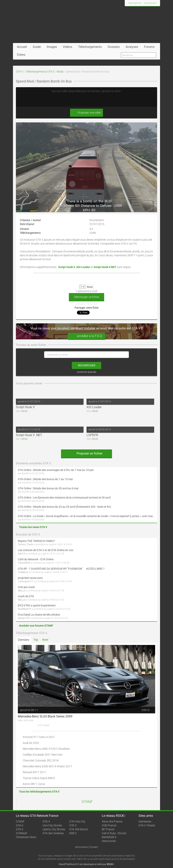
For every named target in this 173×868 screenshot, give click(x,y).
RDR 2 (73, 833)
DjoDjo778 (23, 618)
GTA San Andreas (53, 833)
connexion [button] (150, 3)
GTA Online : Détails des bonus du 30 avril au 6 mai (48, 488)
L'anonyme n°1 (26, 581)
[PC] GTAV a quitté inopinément (37, 605)
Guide (37, 47)
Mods (60, 72)
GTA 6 (20, 825)
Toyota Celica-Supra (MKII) (39, 778)
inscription (135, 3)
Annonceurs (81, 847)
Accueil (22, 47)
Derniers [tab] (24, 640)
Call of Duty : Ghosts (114, 833)
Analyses (132, 47)
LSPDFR (92, 435)
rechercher (87, 365)
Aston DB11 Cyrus (34, 784)
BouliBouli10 (25, 609)
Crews (21, 55)
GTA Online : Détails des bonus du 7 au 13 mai (45, 479)
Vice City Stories (52, 825)
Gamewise (145, 821)
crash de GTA (26, 596)
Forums (149, 47)
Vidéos (67, 47)
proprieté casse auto (30, 578)
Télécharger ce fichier (86, 297)
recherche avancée (86, 372)
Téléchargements (90, 47)
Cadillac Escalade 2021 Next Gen (43, 755)
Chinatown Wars (26, 837)
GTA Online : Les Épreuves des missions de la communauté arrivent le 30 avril (64, 498)
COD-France (109, 825)
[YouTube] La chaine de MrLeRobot (39, 615)
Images (52, 47)
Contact (94, 847)
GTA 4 (46, 821)
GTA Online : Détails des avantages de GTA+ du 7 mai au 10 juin (56, 470)
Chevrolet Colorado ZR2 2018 (41, 760)
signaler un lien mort (86, 304)
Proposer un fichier (86, 453)
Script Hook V (25, 407)
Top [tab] (36, 640)
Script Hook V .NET (29, 435)
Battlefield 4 (109, 837)
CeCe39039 (24, 563)
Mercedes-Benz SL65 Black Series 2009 (45, 716)
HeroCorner (109, 841)
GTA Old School (78, 829)
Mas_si (21, 591)
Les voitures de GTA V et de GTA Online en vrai (46, 550)
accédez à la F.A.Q (86, 336)
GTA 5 (20, 829)
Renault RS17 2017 (34, 772)
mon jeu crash (26, 587)
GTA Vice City (77, 821)
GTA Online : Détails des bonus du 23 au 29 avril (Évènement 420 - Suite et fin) (64, 507)
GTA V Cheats (147, 825)
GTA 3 (73, 825)
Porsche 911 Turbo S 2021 (39, 737)
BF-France (108, 829)
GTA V (20, 72)
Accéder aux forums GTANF (36, 626)
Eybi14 (21, 554)
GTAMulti (21, 833)
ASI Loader (94, 407)
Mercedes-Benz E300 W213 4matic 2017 (47, 766)
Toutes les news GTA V (33, 527)
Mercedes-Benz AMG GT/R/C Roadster (46, 749)
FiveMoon (23, 572)
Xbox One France (112, 821)
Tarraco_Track (25, 544)
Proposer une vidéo (86, 113)
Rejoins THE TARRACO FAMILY (36, 541)
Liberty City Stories (54, 829)
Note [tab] (45, 640)
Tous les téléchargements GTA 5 (39, 792)
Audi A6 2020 (31, 743)
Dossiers (114, 47)
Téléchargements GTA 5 (40, 72)
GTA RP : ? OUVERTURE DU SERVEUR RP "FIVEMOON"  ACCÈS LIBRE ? (61, 569)
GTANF (87, 802)
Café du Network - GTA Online (36, 559)
